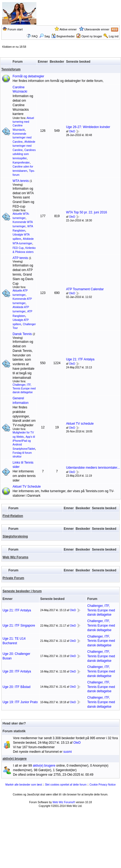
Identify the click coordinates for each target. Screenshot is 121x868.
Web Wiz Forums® (64, 802)
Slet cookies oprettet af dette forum (66, 785)
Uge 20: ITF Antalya (17, 671)
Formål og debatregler (28, 76)
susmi (68, 752)
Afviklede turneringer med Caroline (24, 146)
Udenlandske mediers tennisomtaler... (93, 468)
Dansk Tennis (22, 334)
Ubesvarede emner (97, 29)
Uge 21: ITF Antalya (80, 359)
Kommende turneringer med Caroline (22, 138)
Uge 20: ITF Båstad (17, 687)
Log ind (114, 36)
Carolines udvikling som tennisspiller (24, 154)
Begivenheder (63, 36)
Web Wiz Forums (16, 557)
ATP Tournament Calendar (85, 289)
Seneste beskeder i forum (22, 591)
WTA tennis (21, 181)
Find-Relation (13, 516)
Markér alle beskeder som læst (24, 785)
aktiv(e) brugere (15, 759)
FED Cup (18, 248)
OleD (72, 131)
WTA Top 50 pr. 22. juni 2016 (87, 212)
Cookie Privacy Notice (103, 785)
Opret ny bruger (92, 36)
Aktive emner (68, 29)
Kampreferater (21, 163)
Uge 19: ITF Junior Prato (20, 702)
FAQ (35, 36)
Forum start (15, 29)
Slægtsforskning (15, 536)
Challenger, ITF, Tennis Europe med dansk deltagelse (24, 389)
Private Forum (14, 578)
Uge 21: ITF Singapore (19, 626)
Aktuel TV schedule (80, 424)
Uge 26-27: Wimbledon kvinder (88, 127)
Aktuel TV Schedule (27, 487)
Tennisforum (11, 69)
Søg (45, 36)
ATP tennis (20, 258)
